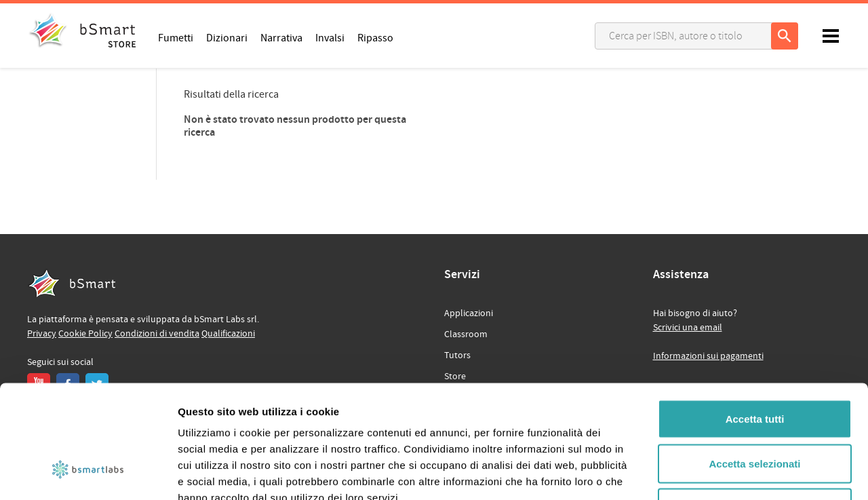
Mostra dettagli (713, 473)
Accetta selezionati (754, 367)
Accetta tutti (755, 322)
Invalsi (330, 37)
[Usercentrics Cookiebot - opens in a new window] (88, 474)
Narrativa (281, 37)
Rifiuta (755, 411)
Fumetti (176, 37)
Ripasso (375, 37)
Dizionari (227, 37)
